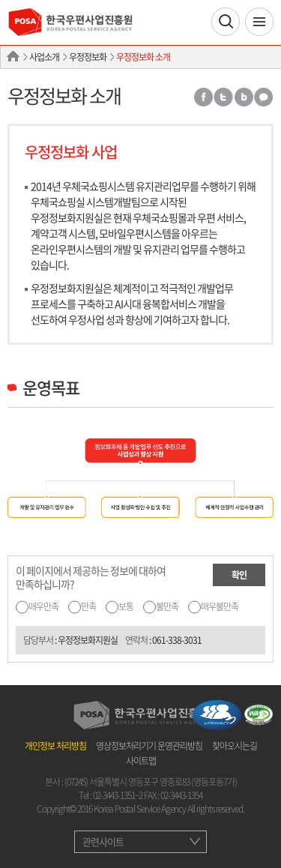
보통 (126, 606)
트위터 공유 (223, 97)
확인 (239, 575)
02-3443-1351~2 (118, 795)
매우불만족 (220, 606)
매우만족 (43, 606)
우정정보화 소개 (143, 57)
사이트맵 (141, 761)
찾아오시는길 (235, 746)
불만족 (167, 606)
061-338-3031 (177, 640)
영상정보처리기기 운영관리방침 (149, 746)
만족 (88, 606)
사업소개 (44, 57)
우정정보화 (88, 57)
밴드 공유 (244, 97)
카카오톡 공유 (264, 97)
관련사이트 (103, 841)
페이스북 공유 (203, 97)
